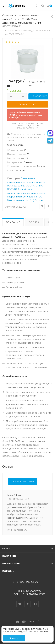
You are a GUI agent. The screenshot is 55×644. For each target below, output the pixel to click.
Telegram (28, 601)
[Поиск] (43, 6)
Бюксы (39, 200)
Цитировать (20, 530)
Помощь (8, 571)
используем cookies (19, 629)
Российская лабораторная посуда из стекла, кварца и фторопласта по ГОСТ (26, 193)
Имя (10, 530)
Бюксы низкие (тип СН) (21, 200)
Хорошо (14, 638)
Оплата (34, 222)
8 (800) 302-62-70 (27, 582)
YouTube (35, 601)
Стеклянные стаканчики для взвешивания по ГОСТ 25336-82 (26, 182)
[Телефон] (37, 6)
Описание (13, 222)
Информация (11, 564)
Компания (9, 556)
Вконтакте (20, 601)
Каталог (8, 549)
